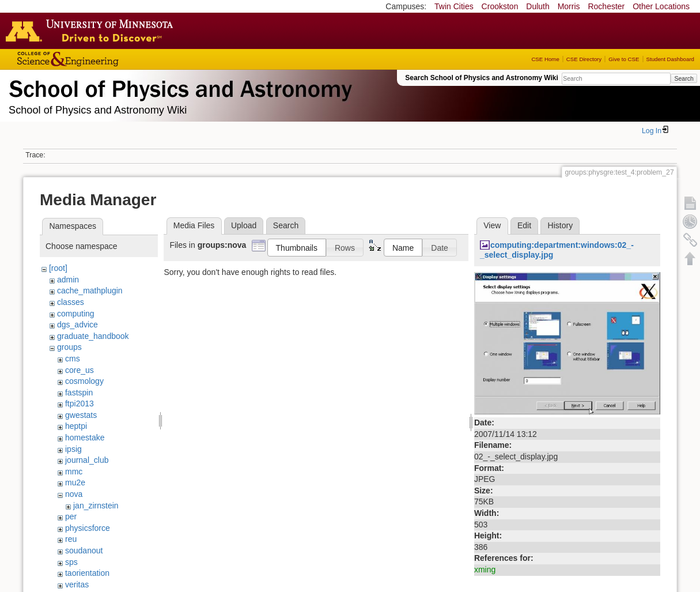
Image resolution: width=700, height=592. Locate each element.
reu (71, 539)
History (561, 225)
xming (485, 570)
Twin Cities (454, 6)
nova (74, 494)
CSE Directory (584, 59)
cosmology (84, 381)
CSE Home (545, 59)
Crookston (500, 6)
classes (71, 302)
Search (684, 78)
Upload (244, 225)
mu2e (75, 482)
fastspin (79, 393)
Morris (569, 6)
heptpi (76, 426)
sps (71, 562)
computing (76, 314)
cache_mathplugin (90, 291)
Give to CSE (624, 59)
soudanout (84, 550)
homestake (85, 438)
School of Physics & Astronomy (179, 86)
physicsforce (88, 528)
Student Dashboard (670, 59)
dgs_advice (77, 325)
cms (73, 359)
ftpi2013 (80, 404)
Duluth (538, 6)
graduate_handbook (93, 336)
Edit (524, 225)
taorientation (87, 573)
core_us (80, 370)
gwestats (81, 415)
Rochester (606, 6)
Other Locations (661, 6)
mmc (74, 472)
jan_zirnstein (96, 506)
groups (69, 347)
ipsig (73, 449)
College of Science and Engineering (104, 59)
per (71, 516)
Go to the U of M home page (92, 31)
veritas (77, 585)
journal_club (87, 460)
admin (68, 280)
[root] (58, 268)
